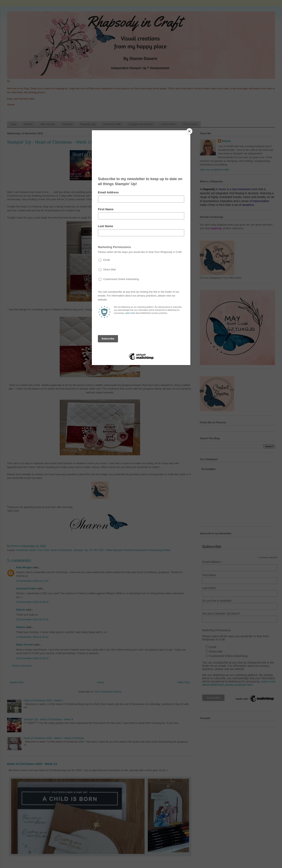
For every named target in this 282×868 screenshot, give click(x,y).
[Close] (189, 131)
